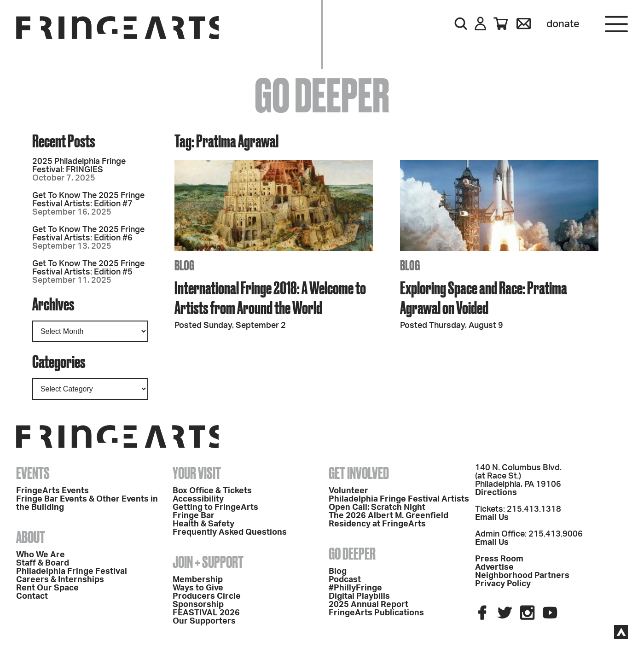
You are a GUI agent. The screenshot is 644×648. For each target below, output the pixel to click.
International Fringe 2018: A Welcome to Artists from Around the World (270, 298)
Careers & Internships (60, 580)
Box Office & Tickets (212, 491)
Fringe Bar (194, 516)
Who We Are (41, 555)
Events (33, 473)
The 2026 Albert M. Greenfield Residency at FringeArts (389, 520)
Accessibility (198, 499)
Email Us (492, 518)
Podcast (345, 580)
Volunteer (348, 491)
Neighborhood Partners (522, 576)
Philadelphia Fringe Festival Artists (399, 499)
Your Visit (197, 473)
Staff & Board (43, 563)
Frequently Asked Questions (230, 532)
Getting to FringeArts (215, 508)
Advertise (494, 567)
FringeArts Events (52, 491)
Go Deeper (352, 554)
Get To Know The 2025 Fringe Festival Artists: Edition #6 (88, 234)
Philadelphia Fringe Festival (72, 572)
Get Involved (359, 473)
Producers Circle (207, 596)
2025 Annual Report (368, 605)
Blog (338, 572)
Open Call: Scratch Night (377, 508)
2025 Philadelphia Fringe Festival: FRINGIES (79, 166)
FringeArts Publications (376, 613)
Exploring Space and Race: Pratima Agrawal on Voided (484, 298)
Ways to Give (198, 588)
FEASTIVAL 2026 (206, 613)
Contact (32, 596)
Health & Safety (203, 524)
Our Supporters (204, 621)
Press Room (499, 559)
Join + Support (208, 562)
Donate (563, 24)
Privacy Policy (503, 584)
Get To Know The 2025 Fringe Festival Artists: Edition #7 (88, 200)
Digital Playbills (359, 596)
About (31, 537)
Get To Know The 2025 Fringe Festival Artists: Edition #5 (88, 268)
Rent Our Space (47, 588)
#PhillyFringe (355, 588)
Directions (496, 493)
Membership (198, 580)
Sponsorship (198, 605)
